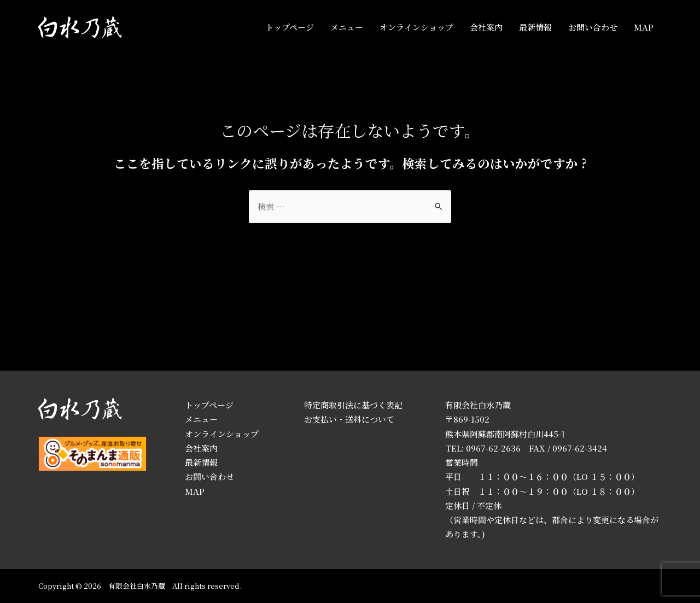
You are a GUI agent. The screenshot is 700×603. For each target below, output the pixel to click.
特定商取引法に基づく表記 (353, 405)
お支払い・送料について (349, 419)
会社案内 (486, 27)
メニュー (347, 27)
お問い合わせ (593, 27)
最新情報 (535, 27)
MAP (644, 27)
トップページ (290, 27)
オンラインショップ (416, 27)
